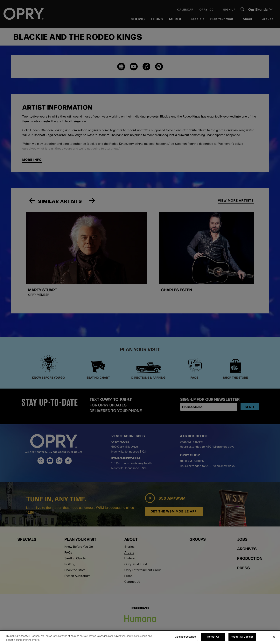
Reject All (213, 637)
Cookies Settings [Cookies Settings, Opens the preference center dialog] (185, 637)
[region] (140, 637)
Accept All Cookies (242, 637)
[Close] (274, 637)
